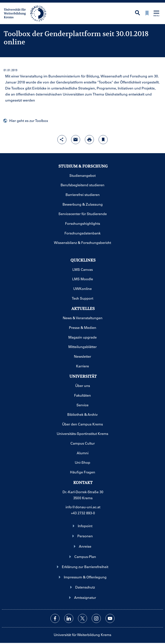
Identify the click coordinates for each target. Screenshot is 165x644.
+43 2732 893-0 (83, 513)
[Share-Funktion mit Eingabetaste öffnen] (62, 140)
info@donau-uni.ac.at (83, 507)
